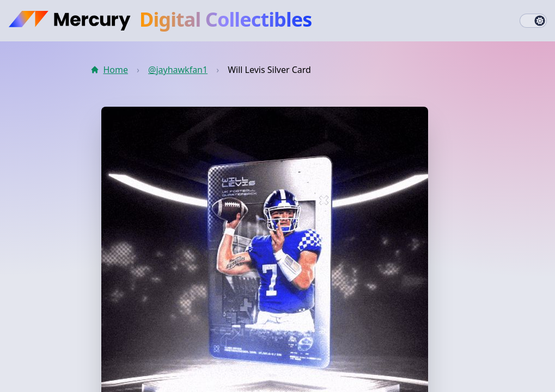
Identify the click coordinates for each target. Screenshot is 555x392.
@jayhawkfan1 (178, 70)
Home (109, 70)
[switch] (533, 21)
